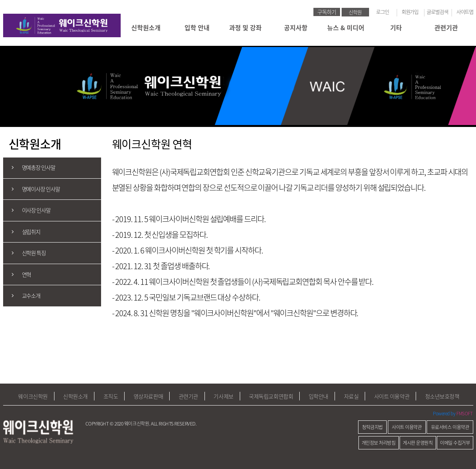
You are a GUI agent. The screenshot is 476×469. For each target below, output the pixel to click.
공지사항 (296, 27)
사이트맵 (465, 12)
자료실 (351, 396)
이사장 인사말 (27, 210)
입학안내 (319, 396)
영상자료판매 (148, 396)
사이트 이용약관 (392, 396)
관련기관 (446, 27)
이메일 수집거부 (455, 443)
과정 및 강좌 (245, 27)
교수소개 (22, 296)
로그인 (383, 12)
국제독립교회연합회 (271, 396)
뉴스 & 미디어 (346, 27)
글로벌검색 (437, 12)
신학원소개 (146, 27)
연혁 (17, 274)
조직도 (111, 396)
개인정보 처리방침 (379, 443)
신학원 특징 (25, 253)
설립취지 (22, 232)
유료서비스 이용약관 (450, 427)
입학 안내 (195, 27)
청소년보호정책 (442, 396)
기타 (396, 27)
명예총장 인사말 (29, 168)
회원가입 (410, 12)
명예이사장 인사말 (32, 189)
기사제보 (223, 396)
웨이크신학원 (33, 396)
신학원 (355, 12)
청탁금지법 (372, 427)
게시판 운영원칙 (418, 443)
